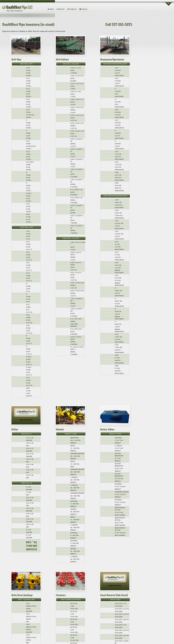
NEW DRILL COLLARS (71, 64)
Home (51, 9)
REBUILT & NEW (71, 434)
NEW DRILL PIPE (27, 64)
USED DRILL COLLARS (71, 238)
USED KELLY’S (27, 483)
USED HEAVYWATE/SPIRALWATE (115, 196)
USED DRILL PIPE (27, 227)
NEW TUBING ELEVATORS (71, 600)
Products (72, 9)
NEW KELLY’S (27, 434)
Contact (83, 9)
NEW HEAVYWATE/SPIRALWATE (115, 64)
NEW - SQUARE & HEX (26, 600)
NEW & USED (115, 600)
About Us (61, 9)
